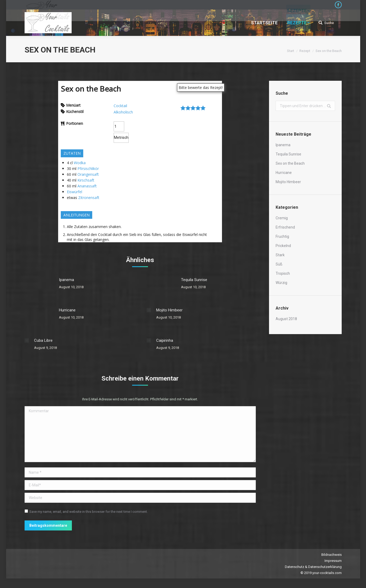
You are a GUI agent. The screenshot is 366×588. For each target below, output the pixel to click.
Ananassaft (87, 186)
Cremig (282, 218)
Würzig (281, 283)
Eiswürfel (75, 192)
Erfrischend (285, 227)
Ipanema (66, 280)
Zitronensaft (89, 198)
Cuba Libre (43, 340)
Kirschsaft (86, 180)
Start (291, 51)
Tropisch (283, 273)
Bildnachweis (332, 555)
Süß (279, 264)
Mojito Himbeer (169, 310)
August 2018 (286, 319)
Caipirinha (165, 340)
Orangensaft (88, 174)
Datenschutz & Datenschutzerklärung (313, 567)
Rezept (305, 51)
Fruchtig (282, 236)
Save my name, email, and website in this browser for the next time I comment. (89, 512)
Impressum (333, 561)
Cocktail (120, 106)
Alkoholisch (123, 112)
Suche (329, 23)
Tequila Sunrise (194, 280)
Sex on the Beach (290, 163)
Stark (280, 255)
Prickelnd (283, 246)
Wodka (80, 163)
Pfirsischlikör (88, 169)
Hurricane (67, 310)
